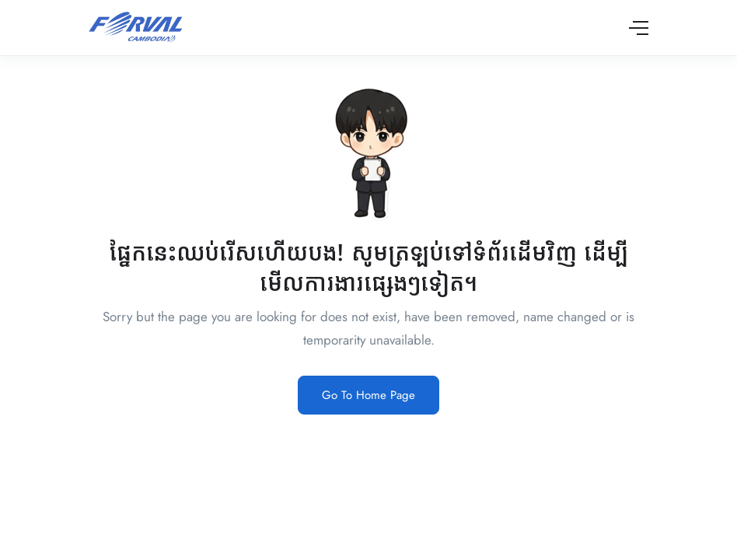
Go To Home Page (368, 395)
